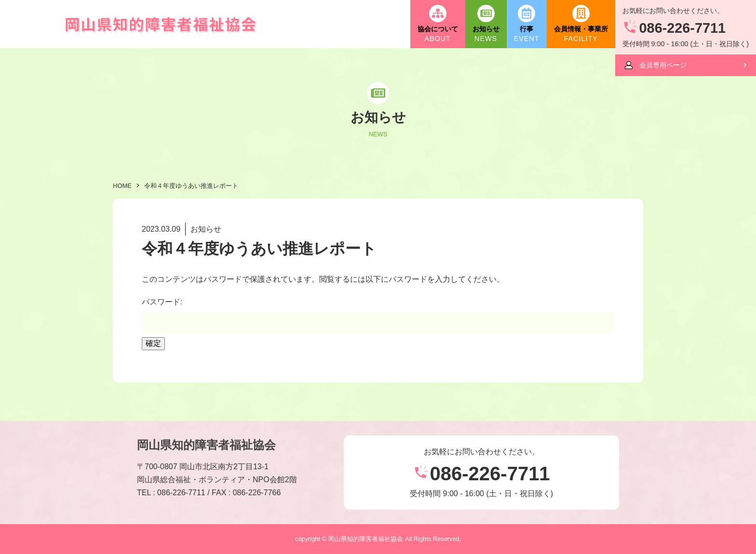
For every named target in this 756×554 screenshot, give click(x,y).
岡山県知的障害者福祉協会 (206, 445)
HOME (122, 186)
